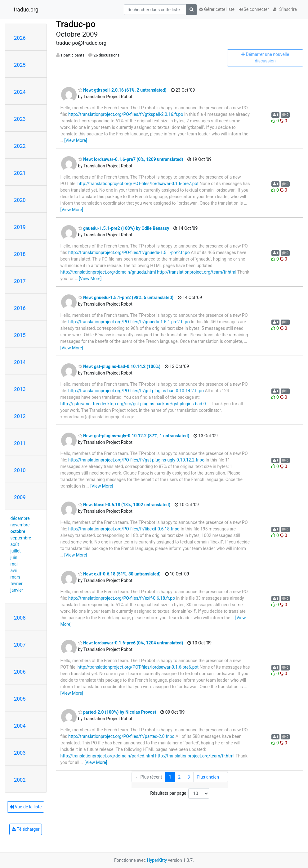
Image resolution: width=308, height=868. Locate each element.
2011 (20, 443)
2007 (20, 645)
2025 (20, 65)
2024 (20, 92)
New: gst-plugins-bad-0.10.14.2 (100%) (119, 366)
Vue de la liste (26, 807)
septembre (21, 538)
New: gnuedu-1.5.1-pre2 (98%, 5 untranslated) (126, 298)
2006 (20, 672)
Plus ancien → (210, 777)
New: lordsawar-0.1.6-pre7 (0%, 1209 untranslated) (131, 159)
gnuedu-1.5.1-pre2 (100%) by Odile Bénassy (124, 228)
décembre (20, 518)
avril (15, 570)
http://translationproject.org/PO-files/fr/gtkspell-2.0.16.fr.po (126, 114)
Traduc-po (76, 24)
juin (14, 557)
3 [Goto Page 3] (189, 777)
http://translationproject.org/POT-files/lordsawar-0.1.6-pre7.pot (138, 184)
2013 (20, 389)
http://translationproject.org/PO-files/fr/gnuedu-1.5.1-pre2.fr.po (129, 252)
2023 (20, 119)
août (15, 544)
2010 (20, 470)
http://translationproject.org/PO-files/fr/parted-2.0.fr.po (121, 736)
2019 (20, 227)
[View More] (76, 140)
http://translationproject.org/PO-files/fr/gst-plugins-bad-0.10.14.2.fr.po (136, 391)
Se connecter (254, 9)
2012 (20, 416)
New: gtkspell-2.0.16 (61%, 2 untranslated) (122, 90)
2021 (20, 173)
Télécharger (26, 829)
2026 (20, 38)
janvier (17, 590)
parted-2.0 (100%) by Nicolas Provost (117, 712)
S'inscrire (285, 9)
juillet (16, 551)
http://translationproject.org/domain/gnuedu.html (108, 272)
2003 (20, 753)
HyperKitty (157, 860)
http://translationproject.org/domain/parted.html (107, 756)
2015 (20, 335)
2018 (20, 254)
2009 (20, 497)
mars (16, 577)
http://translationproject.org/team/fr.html (197, 272)
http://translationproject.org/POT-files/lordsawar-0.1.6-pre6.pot (138, 667)
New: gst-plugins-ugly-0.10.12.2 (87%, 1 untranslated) (134, 436)
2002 (20, 780)
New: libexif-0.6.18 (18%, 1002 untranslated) (124, 505)
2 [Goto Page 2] (179, 777)
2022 (20, 146)
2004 (20, 726)
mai (14, 564)
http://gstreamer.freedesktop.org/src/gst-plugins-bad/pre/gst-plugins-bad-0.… (135, 404)
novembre (20, 525)
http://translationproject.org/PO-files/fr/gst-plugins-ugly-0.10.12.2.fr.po (136, 460)
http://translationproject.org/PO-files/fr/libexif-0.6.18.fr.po (124, 529)
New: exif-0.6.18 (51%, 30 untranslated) (119, 574)
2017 (20, 281)
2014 (20, 362)
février (17, 584)
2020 (20, 200)
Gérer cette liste (217, 9)
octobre (18, 531)
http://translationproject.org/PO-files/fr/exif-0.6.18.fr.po (122, 598)
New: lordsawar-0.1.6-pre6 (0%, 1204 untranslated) (131, 643)
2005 (20, 699)
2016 (20, 308)
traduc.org (26, 10)
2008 (20, 618)
